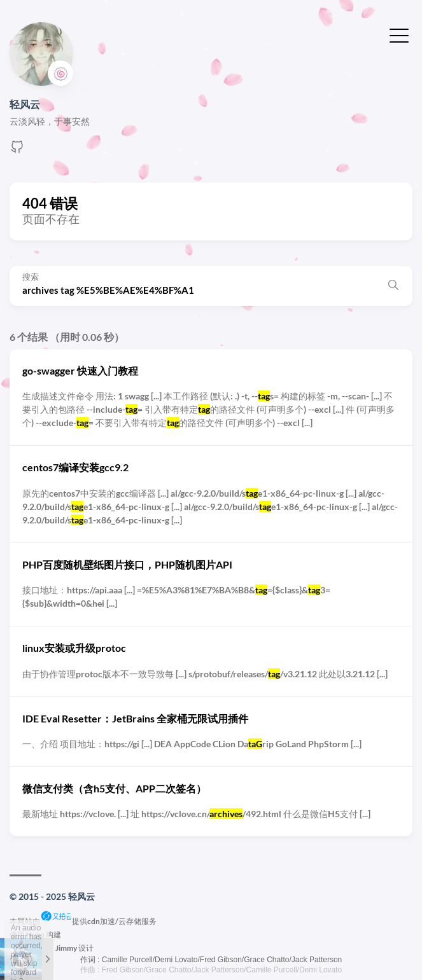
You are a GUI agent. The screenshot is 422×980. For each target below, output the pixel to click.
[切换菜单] (399, 34)
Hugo (35, 935)
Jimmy (66, 948)
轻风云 (25, 104)
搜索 (31, 277)
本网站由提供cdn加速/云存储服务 (83, 921)
